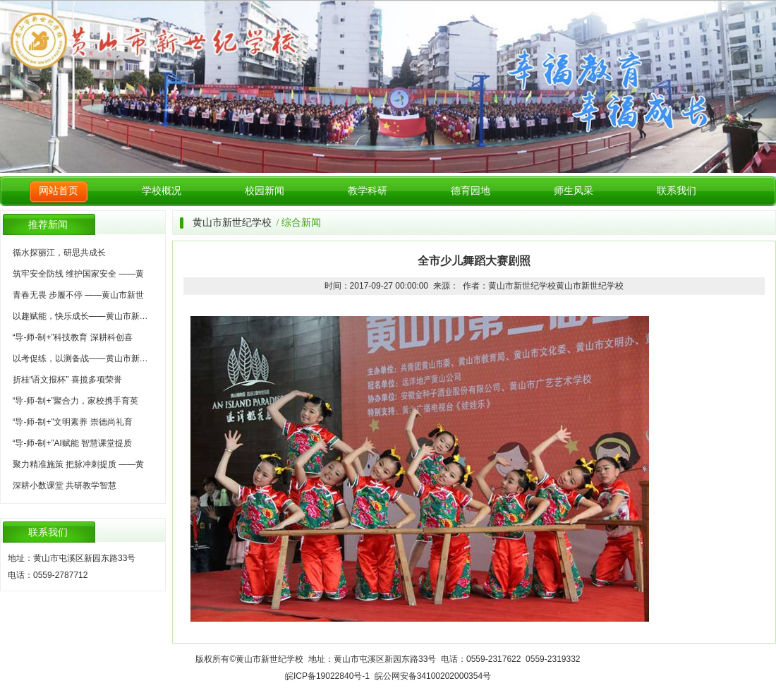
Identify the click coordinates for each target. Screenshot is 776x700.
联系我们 (677, 191)
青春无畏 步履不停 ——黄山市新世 (79, 295)
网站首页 (59, 191)
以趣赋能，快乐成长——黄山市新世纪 (85, 316)
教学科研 (368, 191)
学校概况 (162, 191)
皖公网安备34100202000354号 (433, 676)
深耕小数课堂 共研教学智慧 (65, 485)
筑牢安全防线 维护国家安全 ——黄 (79, 274)
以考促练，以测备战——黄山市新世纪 (85, 358)
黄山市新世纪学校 (232, 223)
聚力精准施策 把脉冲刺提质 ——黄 (79, 464)
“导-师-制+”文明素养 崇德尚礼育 (73, 422)
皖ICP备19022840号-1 (327, 676)
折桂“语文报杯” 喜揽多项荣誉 (67, 380)
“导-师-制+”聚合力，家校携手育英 (76, 401)
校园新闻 (265, 191)
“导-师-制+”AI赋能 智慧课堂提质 (73, 443)
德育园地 (471, 191)
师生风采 (574, 191)
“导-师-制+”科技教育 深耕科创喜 (73, 337)
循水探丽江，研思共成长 (59, 253)
